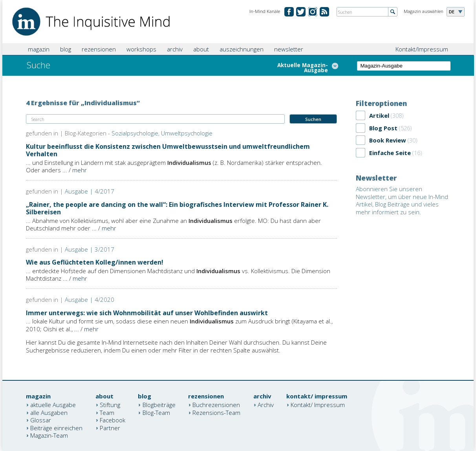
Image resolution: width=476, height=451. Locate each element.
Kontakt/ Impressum (318, 405)
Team (107, 412)
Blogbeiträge (159, 405)
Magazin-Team (49, 435)
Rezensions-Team (216, 412)
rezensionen (99, 49)
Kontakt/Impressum (422, 49)
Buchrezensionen (216, 405)
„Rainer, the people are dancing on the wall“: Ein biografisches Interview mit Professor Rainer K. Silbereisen (177, 208)
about (201, 49)
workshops (141, 49)
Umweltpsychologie (187, 133)
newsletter (289, 49)
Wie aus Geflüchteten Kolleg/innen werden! (95, 262)
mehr (80, 170)
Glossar (41, 420)
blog (66, 49)
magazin (39, 49)
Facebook (113, 420)
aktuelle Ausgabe (53, 405)
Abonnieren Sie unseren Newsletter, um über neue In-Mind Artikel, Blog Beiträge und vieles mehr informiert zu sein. (402, 200)
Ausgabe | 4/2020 (90, 299)
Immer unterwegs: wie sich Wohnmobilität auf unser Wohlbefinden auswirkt (147, 313)
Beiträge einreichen (56, 427)
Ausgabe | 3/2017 (90, 249)
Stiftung (110, 405)
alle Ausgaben (49, 412)
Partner (110, 427)
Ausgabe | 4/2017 (90, 191)
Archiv (266, 405)
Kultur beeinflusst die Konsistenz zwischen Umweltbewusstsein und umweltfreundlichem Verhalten (168, 150)
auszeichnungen (242, 49)
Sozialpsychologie (135, 133)
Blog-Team (156, 412)
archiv (175, 49)
